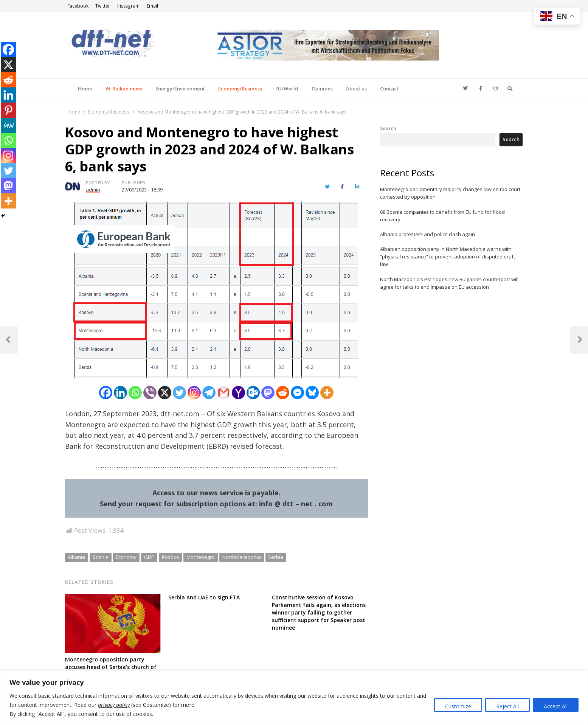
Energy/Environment (180, 89)
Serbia (276, 557)
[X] (165, 393)
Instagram (128, 6)
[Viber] (150, 393)
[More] (327, 393)
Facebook (78, 6)
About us (356, 89)
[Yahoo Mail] (238, 393)
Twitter (103, 6)
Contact (389, 89)
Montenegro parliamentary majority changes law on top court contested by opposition (450, 193)
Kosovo (171, 557)
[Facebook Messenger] (297, 393)
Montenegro (201, 557)
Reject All (507, 706)
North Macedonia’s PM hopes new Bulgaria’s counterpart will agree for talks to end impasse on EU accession (449, 283)
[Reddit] (283, 393)
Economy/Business (240, 89)
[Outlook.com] (253, 393)
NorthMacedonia (242, 557)
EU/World (287, 89)
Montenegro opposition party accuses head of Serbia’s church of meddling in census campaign (111, 667)
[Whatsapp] (135, 393)
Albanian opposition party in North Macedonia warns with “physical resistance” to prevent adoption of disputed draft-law (448, 257)
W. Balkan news (124, 89)
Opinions (322, 89)
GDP (149, 557)
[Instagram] (194, 393)
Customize (458, 706)
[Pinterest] (8, 110)
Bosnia (101, 557)
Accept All (556, 706)
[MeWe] (8, 125)
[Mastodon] (268, 393)
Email (152, 6)
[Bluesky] (312, 393)
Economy (126, 557)
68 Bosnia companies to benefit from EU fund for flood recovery (442, 216)
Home (85, 89)
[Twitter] (179, 393)
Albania (76, 557)
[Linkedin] (120, 393)
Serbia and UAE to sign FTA (204, 597)
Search (388, 128)
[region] (294, 698)
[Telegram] (209, 393)
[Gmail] (224, 393)
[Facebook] (106, 393)
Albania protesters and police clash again (427, 234)
